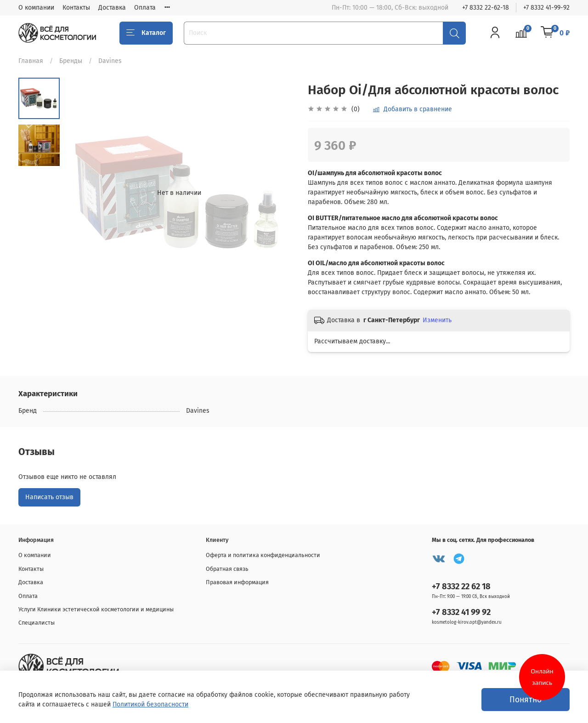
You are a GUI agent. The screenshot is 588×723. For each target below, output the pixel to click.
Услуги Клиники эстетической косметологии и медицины (96, 609)
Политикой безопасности (150, 704)
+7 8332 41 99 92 (461, 612)
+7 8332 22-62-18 (486, 8)
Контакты (76, 8)
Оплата (145, 8)
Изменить (437, 320)
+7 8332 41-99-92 (546, 8)
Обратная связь (227, 569)
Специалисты (37, 623)
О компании (36, 8)
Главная (31, 61)
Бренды (71, 61)
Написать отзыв (49, 497)
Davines (110, 61)
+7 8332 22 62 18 (461, 586)
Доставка (112, 8)
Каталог (146, 33)
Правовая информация (237, 582)
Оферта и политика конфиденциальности (263, 555)
